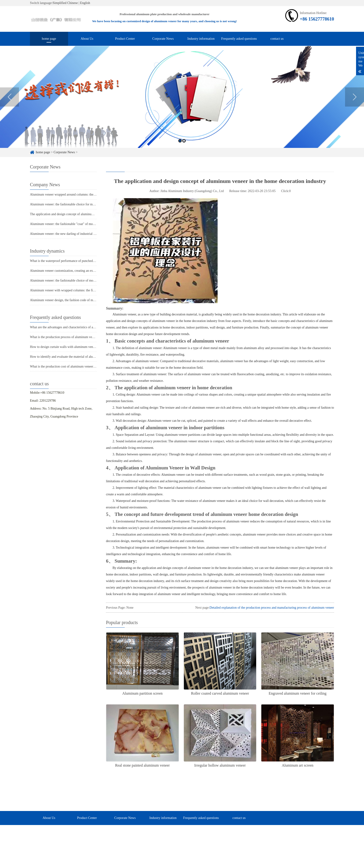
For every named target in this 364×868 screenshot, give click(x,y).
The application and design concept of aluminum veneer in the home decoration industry (88, 214)
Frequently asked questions (239, 39)
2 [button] (184, 158)
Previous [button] (9, 114)
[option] (182, 114)
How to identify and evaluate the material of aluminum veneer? (71, 357)
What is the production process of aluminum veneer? (65, 337)
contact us (277, 39)
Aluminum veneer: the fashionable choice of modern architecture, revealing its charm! (87, 280)
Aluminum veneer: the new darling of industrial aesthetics (68, 234)
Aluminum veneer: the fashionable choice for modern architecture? (74, 204)
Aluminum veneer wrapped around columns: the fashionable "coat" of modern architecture (89, 195)
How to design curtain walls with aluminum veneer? (64, 347)
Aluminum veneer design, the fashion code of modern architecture (73, 300)
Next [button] (355, 114)
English (85, 3)
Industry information (201, 39)
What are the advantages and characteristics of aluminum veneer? (73, 327)
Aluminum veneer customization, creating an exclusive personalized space (79, 271)
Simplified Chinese (65, 3)
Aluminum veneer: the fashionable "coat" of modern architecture (72, 224)
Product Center (125, 39)
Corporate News (163, 39)
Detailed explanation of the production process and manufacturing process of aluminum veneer (272, 608)
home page (49, 39)
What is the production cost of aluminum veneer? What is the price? (75, 366)
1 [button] (180, 158)
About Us (87, 39)
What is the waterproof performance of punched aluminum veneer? (74, 261)
